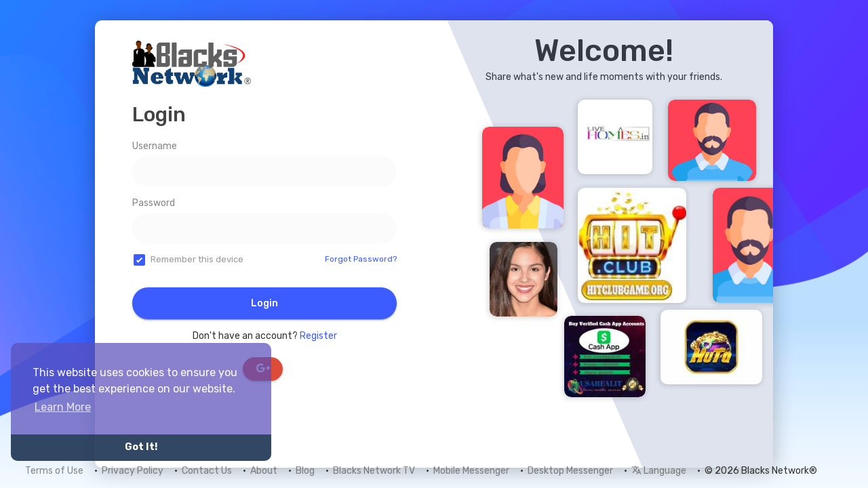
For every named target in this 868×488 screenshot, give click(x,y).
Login (264, 303)
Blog (305, 471)
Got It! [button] (141, 447)
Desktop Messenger (570, 471)
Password (154, 203)
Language (659, 471)
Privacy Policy (133, 471)
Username (155, 146)
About (264, 471)
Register (318, 336)
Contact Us (207, 471)
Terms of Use (54, 471)
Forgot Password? (361, 259)
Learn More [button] (63, 407)
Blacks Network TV (374, 471)
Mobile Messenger (471, 471)
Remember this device (197, 259)
